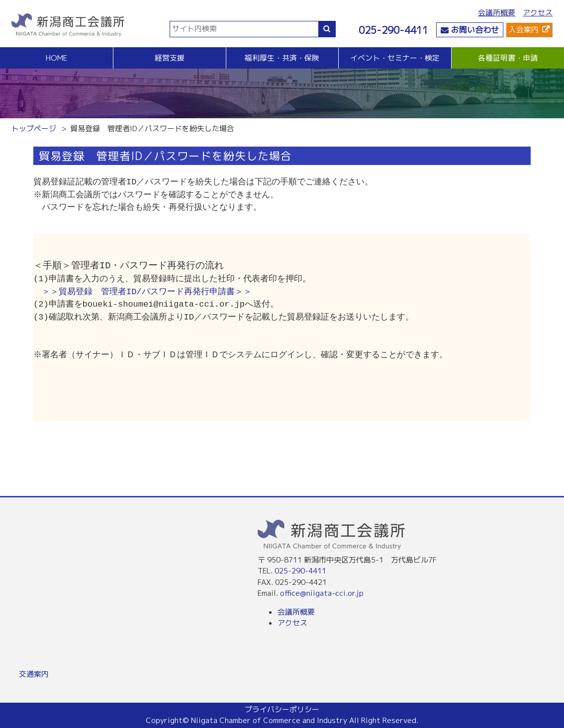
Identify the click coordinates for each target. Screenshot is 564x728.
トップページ (34, 128)
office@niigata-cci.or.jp (322, 593)
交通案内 (34, 674)
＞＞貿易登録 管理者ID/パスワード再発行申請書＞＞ (147, 292)
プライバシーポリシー (282, 709)
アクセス (538, 13)
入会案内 (524, 30)
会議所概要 (497, 13)
